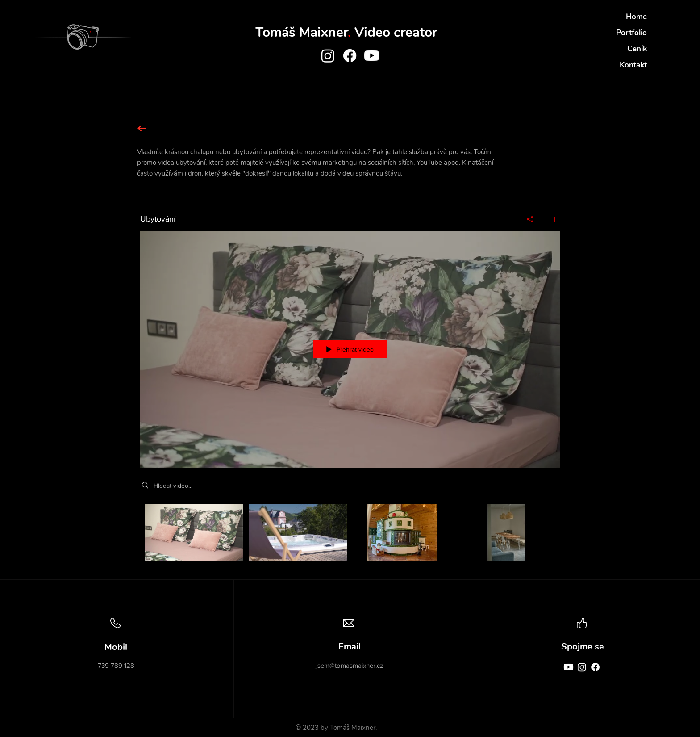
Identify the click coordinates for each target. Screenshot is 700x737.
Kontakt (633, 65)
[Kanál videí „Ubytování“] (350, 535)
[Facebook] (350, 56)
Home (636, 17)
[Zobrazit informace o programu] (551, 219)
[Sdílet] (530, 219)
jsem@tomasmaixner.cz (350, 665)
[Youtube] (372, 56)
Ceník (637, 49)
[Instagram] (328, 56)
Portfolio (631, 33)
